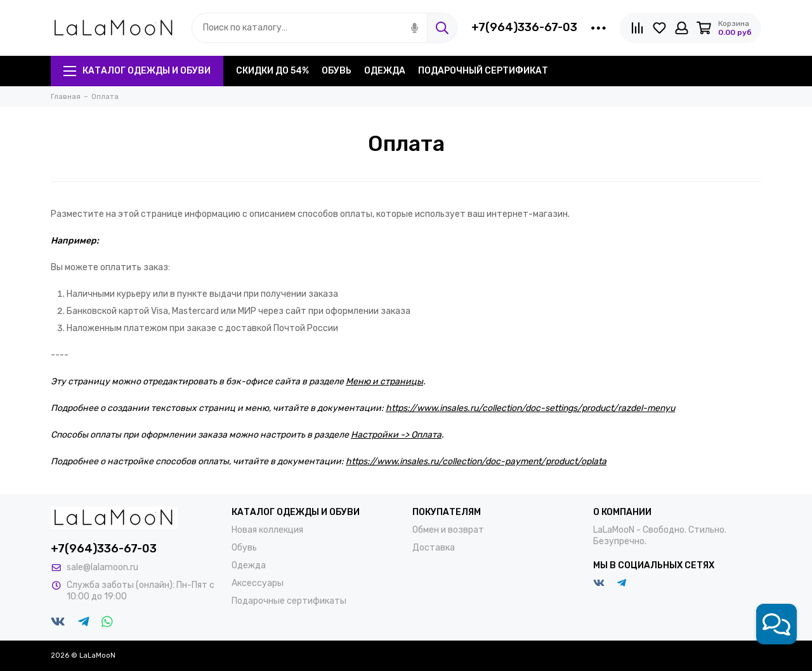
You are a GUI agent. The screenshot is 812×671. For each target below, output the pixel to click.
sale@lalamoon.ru (102, 567)
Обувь (337, 71)
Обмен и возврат (448, 530)
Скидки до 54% (272, 71)
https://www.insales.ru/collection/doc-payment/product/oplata (476, 461)
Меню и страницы (384, 381)
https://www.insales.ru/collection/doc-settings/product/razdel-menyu (530, 408)
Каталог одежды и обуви (137, 71)
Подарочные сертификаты (289, 601)
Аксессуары (258, 583)
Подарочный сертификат (483, 71)
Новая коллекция (267, 530)
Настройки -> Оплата (396, 435)
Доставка (434, 548)
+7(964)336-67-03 (524, 27)
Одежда (385, 71)
